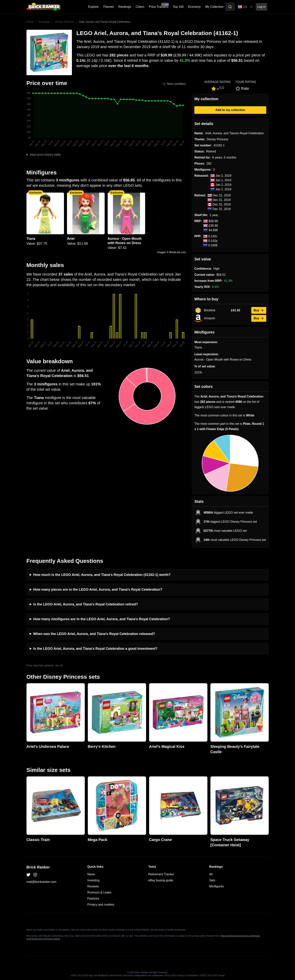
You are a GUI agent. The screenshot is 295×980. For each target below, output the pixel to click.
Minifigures (217, 886)
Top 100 (178, 7)
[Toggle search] (230, 7)
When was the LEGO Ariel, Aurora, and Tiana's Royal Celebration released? (94, 634)
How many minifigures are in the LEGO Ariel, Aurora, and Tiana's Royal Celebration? (102, 619)
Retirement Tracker (161, 874)
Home (30, 22)
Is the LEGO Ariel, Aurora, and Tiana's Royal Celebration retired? (86, 604)
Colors (140, 7)
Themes (108, 7)
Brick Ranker (38, 867)
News (91, 874)
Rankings (125, 7)
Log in (262, 7)
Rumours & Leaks (99, 892)
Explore (93, 7)
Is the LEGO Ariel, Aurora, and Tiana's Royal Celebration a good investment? (95, 649)
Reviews (93, 886)
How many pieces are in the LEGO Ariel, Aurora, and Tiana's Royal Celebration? (98, 590)
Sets (212, 880)
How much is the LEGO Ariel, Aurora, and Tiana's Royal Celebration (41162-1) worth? (102, 575)
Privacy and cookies (101, 905)
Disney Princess (65, 22)
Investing (93, 880)
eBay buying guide (161, 880)
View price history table (45, 155)
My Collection (214, 7)
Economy (194, 7)
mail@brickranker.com (42, 882)
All (211, 874)
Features (93, 898)
